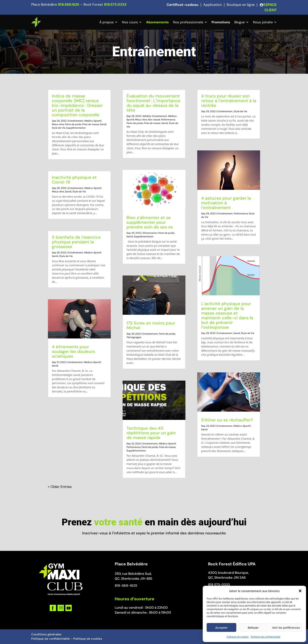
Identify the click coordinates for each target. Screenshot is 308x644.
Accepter (221, 628)
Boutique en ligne (241, 5)
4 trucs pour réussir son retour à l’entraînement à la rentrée (229, 101)
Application (213, 5)
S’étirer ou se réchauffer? (227, 420)
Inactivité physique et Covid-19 (74, 180)
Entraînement (76, 121)
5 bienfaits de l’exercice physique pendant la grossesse (76, 242)
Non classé (154, 120)
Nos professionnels (188, 22)
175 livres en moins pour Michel (151, 325)
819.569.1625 (69, 5)
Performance (168, 120)
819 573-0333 (219, 585)
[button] (300, 591)
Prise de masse (91, 124)
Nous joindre (263, 22)
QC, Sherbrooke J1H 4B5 (133, 579)
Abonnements (157, 22)
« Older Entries (60, 487)
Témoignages (134, 337)
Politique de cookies (237, 637)
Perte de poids (73, 124)
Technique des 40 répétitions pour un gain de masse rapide (151, 433)
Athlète (147, 116)
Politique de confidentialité (265, 637)
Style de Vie (59, 128)
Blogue (240, 22)
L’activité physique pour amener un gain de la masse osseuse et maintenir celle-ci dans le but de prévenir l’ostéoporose (227, 315)
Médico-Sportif (93, 121)
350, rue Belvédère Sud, (133, 574)
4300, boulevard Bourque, (228, 573)
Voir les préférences (286, 628)
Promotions (221, 22)
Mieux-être (58, 124)
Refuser (253, 628)
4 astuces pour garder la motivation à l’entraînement (226, 203)
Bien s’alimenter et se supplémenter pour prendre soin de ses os (150, 222)
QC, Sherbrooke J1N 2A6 (227, 578)
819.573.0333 (115, 5)
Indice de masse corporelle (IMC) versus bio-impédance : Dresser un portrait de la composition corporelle (77, 105)
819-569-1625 (126, 586)
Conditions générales (46, 634)
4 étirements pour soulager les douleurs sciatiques (73, 352)
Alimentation (150, 233)
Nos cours (130, 22)
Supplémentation (76, 128)
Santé (103, 124)
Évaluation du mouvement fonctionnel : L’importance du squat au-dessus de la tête (153, 103)
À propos (107, 22)
